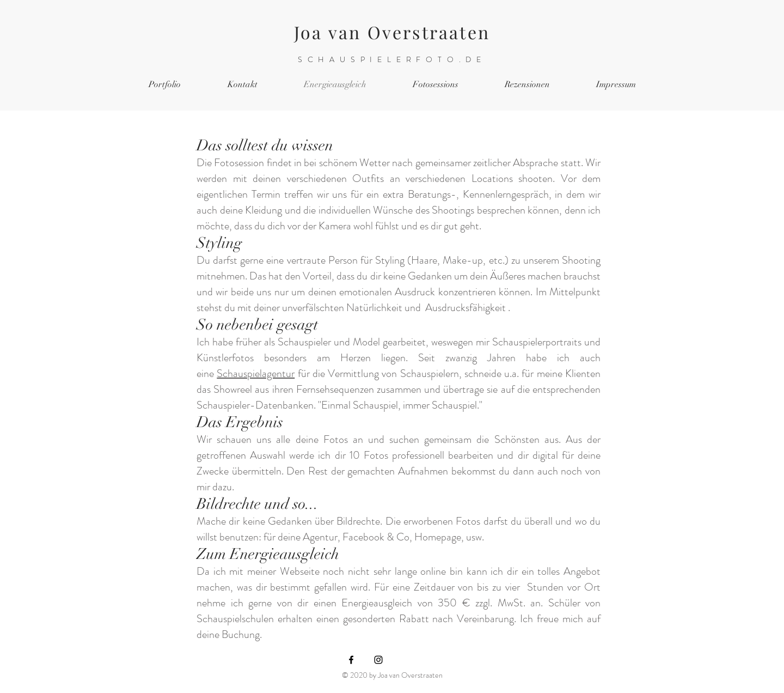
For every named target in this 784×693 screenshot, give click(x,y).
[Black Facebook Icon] (351, 660)
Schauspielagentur (256, 373)
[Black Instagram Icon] (378, 660)
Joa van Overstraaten (392, 32)
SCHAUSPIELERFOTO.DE (392, 59)
